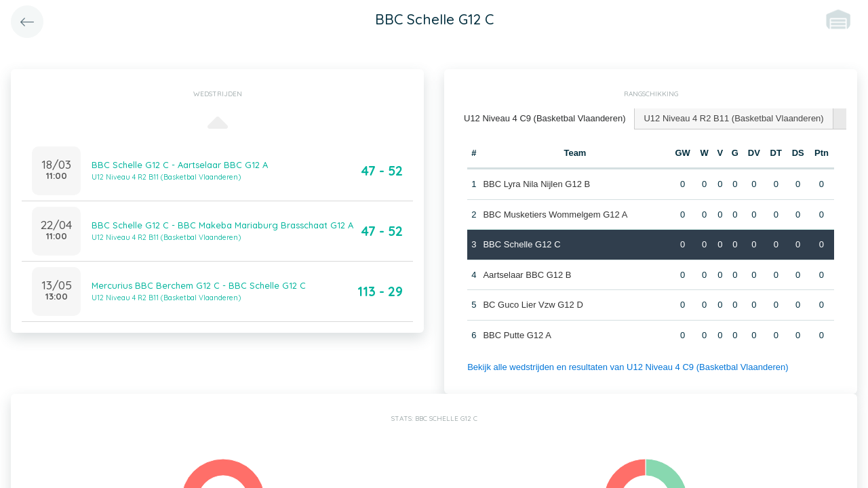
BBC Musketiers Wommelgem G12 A (555, 215)
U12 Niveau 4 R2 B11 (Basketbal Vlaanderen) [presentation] (733, 118)
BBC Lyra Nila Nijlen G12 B (536, 184)
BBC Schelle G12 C (521, 244)
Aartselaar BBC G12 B (527, 275)
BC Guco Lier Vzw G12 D (533, 305)
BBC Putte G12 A (517, 335)
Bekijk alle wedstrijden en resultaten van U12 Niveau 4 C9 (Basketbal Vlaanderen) (628, 367)
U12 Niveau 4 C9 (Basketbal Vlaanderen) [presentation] (545, 118)
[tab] (545, 119)
